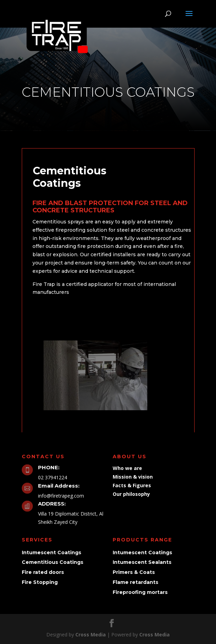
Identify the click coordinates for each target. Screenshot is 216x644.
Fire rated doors (43, 572)
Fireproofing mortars (140, 592)
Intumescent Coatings (51, 552)
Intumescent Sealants (142, 562)
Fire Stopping (40, 582)
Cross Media (91, 635)
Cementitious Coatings (53, 562)
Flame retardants (135, 582)
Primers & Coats (134, 572)
